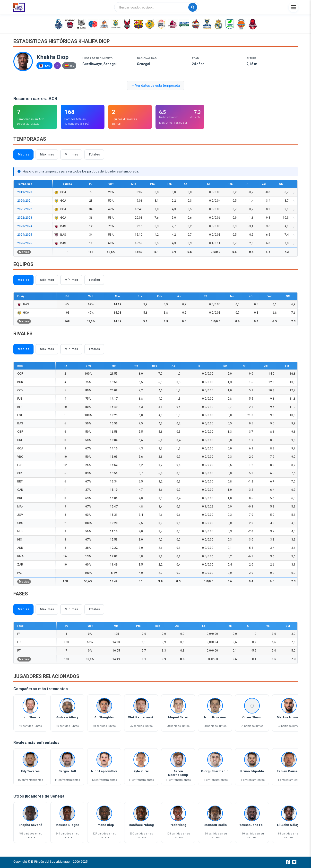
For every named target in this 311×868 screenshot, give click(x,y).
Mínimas (71, 154)
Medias (23, 154)
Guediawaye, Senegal (99, 64)
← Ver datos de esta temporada (155, 86)
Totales (94, 154)
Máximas (47, 154)
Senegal (144, 64)
